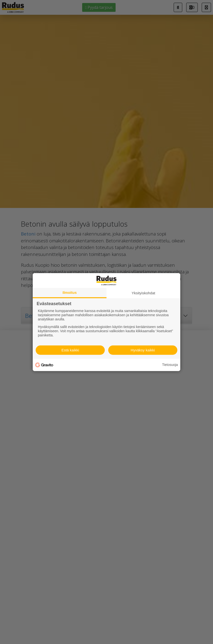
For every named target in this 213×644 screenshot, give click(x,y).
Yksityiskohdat (143, 293)
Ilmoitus (70, 292)
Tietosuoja (170, 365)
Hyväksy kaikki (143, 350)
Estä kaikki (70, 350)
